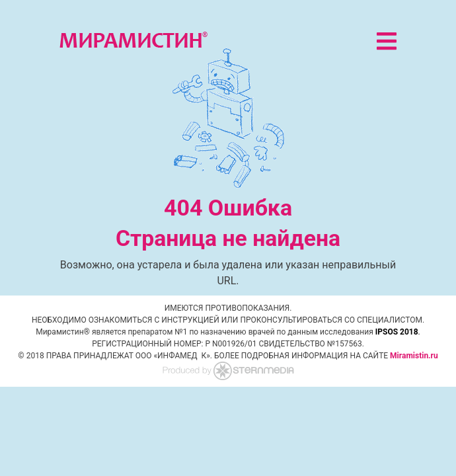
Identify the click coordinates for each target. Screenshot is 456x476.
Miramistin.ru (414, 356)
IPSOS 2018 (397, 332)
